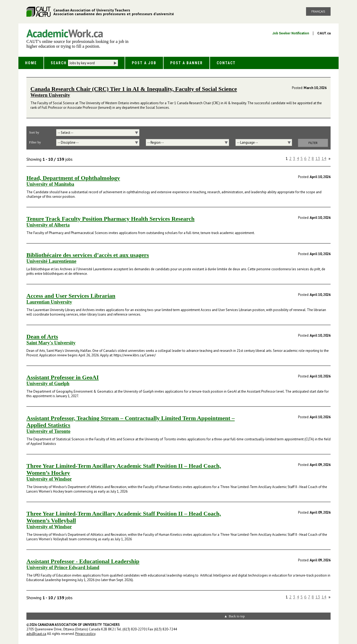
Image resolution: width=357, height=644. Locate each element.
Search (59, 63)
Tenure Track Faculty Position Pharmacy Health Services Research (110, 219)
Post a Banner (187, 63)
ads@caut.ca (36, 634)
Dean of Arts (42, 337)
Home (31, 63)
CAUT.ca (324, 33)
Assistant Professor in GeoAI (63, 377)
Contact (226, 63)
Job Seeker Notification (291, 33)
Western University (50, 95)
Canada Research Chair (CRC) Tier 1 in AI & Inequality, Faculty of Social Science (134, 89)
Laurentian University (49, 302)
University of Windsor (49, 479)
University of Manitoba (50, 184)
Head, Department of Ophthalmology (73, 178)
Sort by (34, 132)
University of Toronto (48, 431)
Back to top (237, 616)
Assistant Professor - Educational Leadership (83, 561)
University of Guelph (48, 384)
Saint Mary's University (51, 343)
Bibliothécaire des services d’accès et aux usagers (88, 255)
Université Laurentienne (51, 261)
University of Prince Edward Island (63, 567)
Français (318, 11)
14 (324, 158)
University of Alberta (48, 225)
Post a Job (144, 63)
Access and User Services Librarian (71, 296)
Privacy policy (85, 634)
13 (318, 158)
